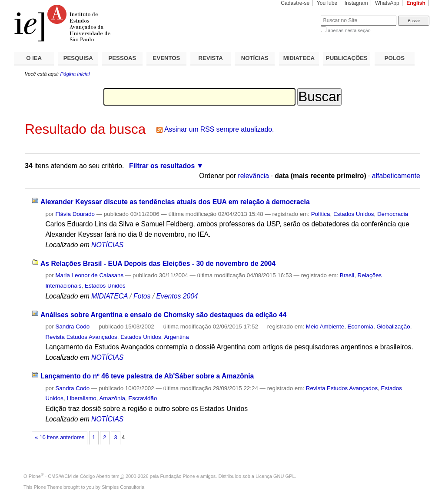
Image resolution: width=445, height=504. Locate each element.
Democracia (393, 214)
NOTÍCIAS (255, 58)
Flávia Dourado (75, 214)
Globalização (393, 327)
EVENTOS (167, 58)
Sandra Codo (72, 327)
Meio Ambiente (325, 327)
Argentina (176, 337)
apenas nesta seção (349, 30)
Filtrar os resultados (162, 166)
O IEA (34, 58)
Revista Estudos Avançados (81, 337)
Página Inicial (75, 74)
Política (321, 214)
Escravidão (143, 398)
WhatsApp (387, 3)
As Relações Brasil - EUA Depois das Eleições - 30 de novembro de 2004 (158, 264)
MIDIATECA (299, 58)
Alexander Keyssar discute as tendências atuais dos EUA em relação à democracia (175, 202)
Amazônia (112, 398)
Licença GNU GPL (275, 476)
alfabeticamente (396, 176)
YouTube (327, 3)
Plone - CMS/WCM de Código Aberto (70, 476)
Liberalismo (81, 398)
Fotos (142, 296)
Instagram (356, 3)
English (416, 3)
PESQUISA (78, 58)
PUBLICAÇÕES (347, 58)
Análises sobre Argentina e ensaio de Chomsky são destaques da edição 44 (163, 315)
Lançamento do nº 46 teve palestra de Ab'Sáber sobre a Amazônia (147, 376)
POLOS (395, 58)
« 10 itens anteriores (60, 438)
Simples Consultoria (123, 487)
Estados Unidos (354, 214)
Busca (300, 15)
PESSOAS (123, 58)
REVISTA (211, 58)
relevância (253, 176)
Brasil (347, 275)
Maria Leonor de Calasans (89, 275)
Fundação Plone (178, 476)
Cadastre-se (295, 3)
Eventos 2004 (177, 296)
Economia (360, 327)
